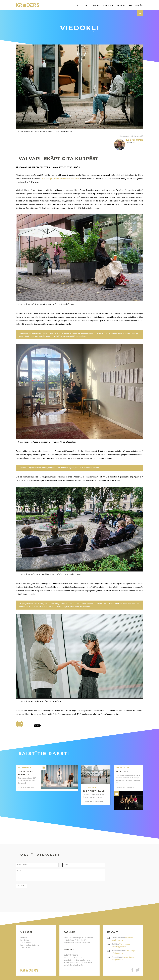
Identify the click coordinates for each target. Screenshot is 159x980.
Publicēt (22, 888)
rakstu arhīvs (136, 5)
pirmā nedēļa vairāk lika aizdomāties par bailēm (60, 179)
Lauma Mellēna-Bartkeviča (30, 945)
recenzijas (83, 5)
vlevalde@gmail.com (119, 947)
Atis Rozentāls (26, 943)
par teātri (108, 5)
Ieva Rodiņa (25, 940)
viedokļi (96, 5)
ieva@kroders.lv (117, 940)
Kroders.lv (24, 938)
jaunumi (121, 5)
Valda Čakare (25, 948)
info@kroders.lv (117, 953)
